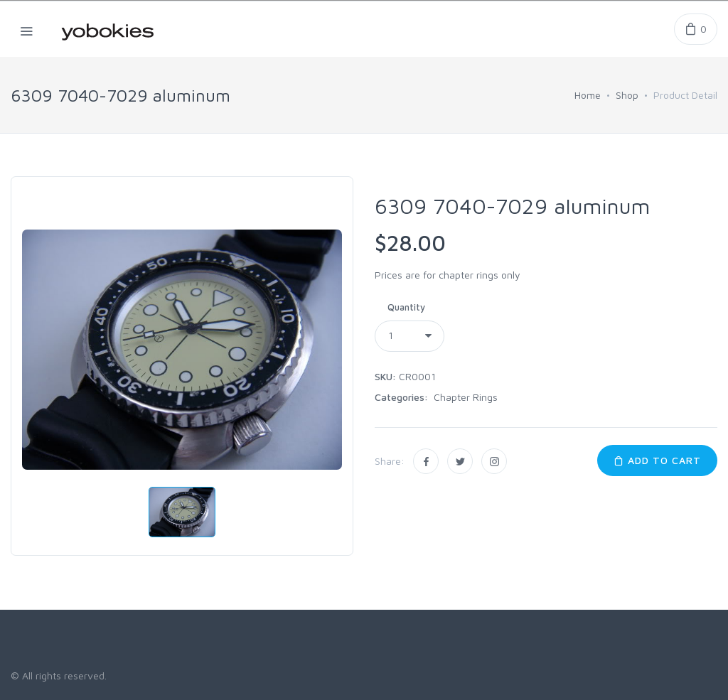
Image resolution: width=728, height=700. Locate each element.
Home (588, 95)
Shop (627, 95)
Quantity (406, 307)
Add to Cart (657, 460)
